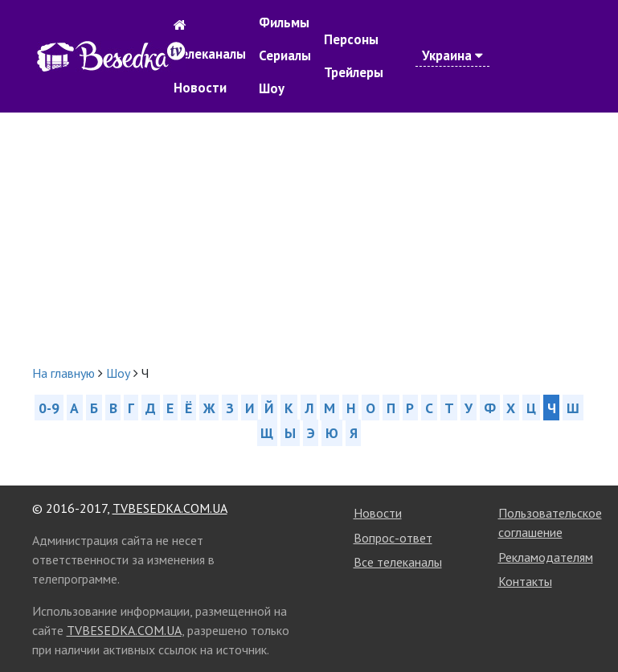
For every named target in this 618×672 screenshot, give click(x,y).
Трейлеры (354, 72)
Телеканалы (210, 54)
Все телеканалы (398, 562)
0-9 (49, 408)
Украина (452, 55)
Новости (200, 88)
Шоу (272, 88)
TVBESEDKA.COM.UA (170, 508)
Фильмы (284, 23)
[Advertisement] (309, 238)
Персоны (351, 39)
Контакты (525, 581)
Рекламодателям (546, 557)
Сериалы (285, 55)
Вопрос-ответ (393, 538)
